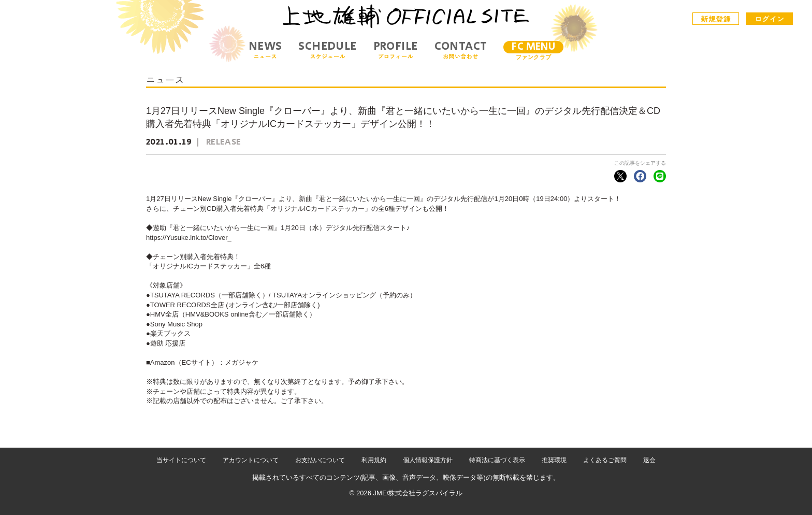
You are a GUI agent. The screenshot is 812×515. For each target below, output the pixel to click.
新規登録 (716, 19)
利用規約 (374, 460)
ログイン (770, 19)
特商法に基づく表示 (497, 460)
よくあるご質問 (605, 460)
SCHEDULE (327, 50)
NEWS (265, 50)
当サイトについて (181, 460)
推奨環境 (554, 460)
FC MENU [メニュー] (533, 47)
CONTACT (461, 50)
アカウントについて (251, 460)
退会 (649, 460)
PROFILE (396, 50)
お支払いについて (320, 460)
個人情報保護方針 (428, 460)
